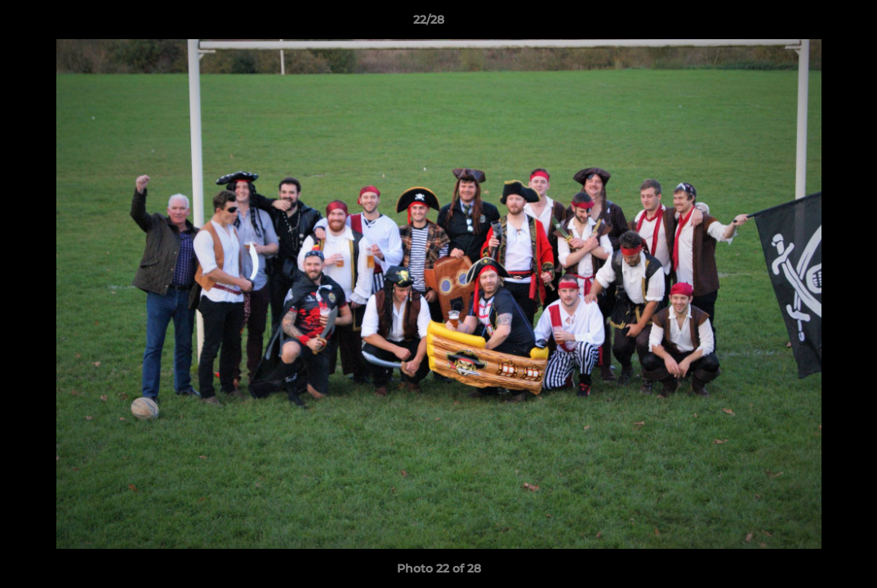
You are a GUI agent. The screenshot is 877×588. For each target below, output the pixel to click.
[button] (808, 24)
